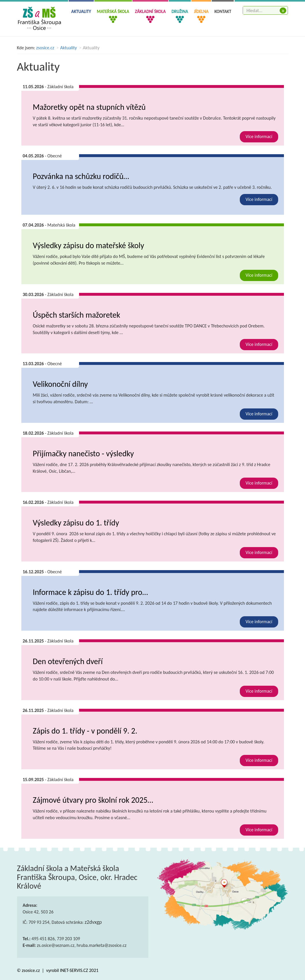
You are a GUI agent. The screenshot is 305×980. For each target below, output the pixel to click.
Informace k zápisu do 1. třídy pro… (90, 592)
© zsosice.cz (29, 970)
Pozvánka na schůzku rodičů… (81, 176)
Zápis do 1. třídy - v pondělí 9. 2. (85, 731)
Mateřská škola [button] (113, 12)
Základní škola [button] (150, 12)
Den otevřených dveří (68, 661)
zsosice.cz (45, 48)
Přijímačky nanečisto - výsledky (84, 454)
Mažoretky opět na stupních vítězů (89, 107)
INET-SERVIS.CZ (74, 970)
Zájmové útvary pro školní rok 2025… (93, 800)
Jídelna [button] (201, 12)
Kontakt (223, 12)
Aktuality (81, 12)
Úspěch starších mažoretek (77, 315)
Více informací (259, 136)
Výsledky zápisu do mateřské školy (89, 245)
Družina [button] (180, 12)
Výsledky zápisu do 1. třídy (76, 523)
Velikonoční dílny (60, 384)
